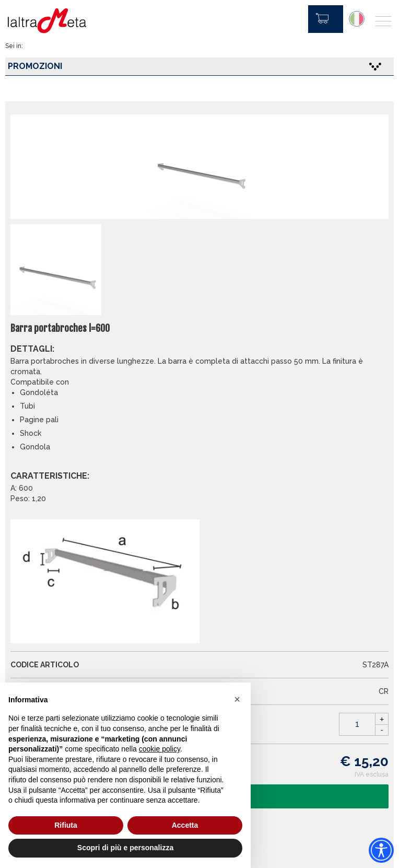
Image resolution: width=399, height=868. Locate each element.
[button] (237, 699)
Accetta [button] (185, 825)
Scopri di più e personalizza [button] (125, 848)
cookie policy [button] (160, 749)
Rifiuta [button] (66, 825)
